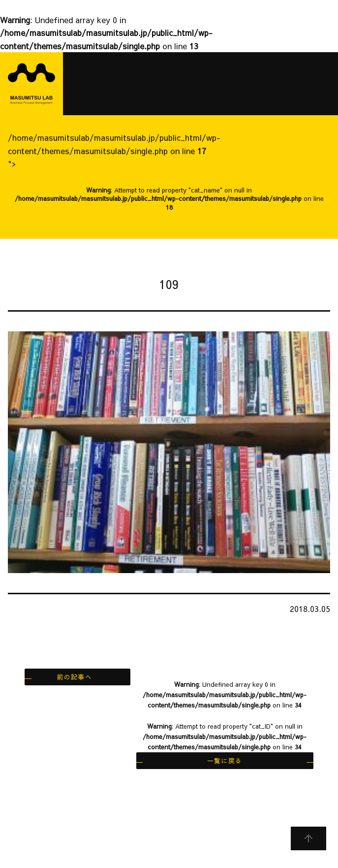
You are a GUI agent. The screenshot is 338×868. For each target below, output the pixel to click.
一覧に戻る (225, 760)
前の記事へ (75, 677)
